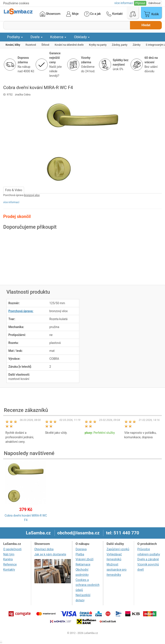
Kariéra (8, 559)
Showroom (50, 14)
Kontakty (9, 570)
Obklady (82, 37)
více (124, 3)
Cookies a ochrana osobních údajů (88, 585)
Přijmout (140, 3)
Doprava (81, 549)
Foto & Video (14, 190)
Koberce (58, 37)
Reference (10, 564)
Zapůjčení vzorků (118, 549)
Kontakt (115, 14)
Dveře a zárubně (148, 559)
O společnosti (12, 549)
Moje (72, 14)
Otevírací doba (44, 549)
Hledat (146, 25)
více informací (11, 202)
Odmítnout (154, 3)
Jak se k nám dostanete (50, 554)
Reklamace (83, 564)
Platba (80, 554)
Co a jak (92, 14)
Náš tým (9, 554)
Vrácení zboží (85, 559)
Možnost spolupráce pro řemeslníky (117, 570)
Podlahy (15, 37)
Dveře (37, 37)
